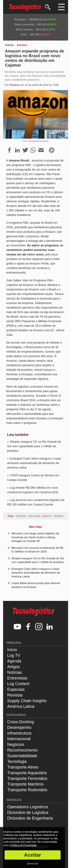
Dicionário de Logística (28, 812)
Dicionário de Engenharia (30, 818)
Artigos (14, 667)
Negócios (16, 744)
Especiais (16, 689)
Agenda (14, 661)
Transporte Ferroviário (27, 778)
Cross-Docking (21, 722)
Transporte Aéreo (23, 767)
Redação (15, 85)
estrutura (21, 516)
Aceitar (32, 855)
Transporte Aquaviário (27, 773)
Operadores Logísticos (28, 807)
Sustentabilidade (22, 756)
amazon (58, 516)
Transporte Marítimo (26, 784)
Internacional (19, 739)
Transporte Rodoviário (27, 790)
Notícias (10, 45)
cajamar (47, 516)
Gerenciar (32, 864)
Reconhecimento (23, 750)
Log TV (14, 655)
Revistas (15, 695)
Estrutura (22, 45)
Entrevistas (17, 678)
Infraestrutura (19, 733)
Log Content (18, 684)
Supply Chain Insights (27, 701)
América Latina (21, 706)
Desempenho (19, 727)
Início (12, 650)
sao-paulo (34, 516)
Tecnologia (17, 761)
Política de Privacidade (24, 845)
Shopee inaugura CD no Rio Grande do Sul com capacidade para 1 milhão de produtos (34, 446)
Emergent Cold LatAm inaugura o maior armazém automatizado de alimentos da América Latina (34, 463)
